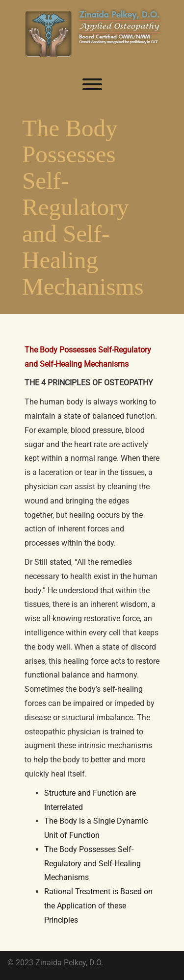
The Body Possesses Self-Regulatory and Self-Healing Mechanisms (92, 864)
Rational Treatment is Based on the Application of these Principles (98, 906)
